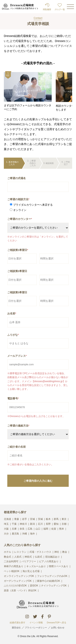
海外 (32, 534)
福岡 (46, 529)
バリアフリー (29, 562)
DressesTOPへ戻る (57, 622)
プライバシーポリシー (36, 628)
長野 (48, 524)
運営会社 (16, 628)
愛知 (56, 524)
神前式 (28, 557)
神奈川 (23, 524)
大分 (6, 534)
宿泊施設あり (52, 557)
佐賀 (54, 529)
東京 (64, 519)
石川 (40, 524)
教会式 (7, 557)
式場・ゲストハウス (40, 552)
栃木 (48, 519)
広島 (30, 529)
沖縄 (25, 534)
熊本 (62, 529)
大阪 (6, 529)
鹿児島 (15, 534)
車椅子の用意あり (14, 566)
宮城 (32, 519)
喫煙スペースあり (59, 566)
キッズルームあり (36, 566)
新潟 (32, 524)
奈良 (22, 529)
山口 (38, 529)
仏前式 (39, 557)
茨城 (40, 519)
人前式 (18, 557)
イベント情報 (36, 622)
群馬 (56, 519)
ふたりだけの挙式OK (15, 586)
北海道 (7, 519)
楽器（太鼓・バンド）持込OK (20, 591)
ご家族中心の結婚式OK (47, 581)
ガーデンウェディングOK (18, 581)
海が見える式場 (31, 571)
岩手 (25, 519)
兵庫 (14, 529)
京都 (64, 524)
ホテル (7, 552)
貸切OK (34, 586)
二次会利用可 (11, 562)
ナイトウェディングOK (54, 586)
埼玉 (6, 524)
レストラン (20, 552)
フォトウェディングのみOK (52, 576)
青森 (17, 519)
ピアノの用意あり (49, 562)
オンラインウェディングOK (19, 576)
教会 (65, 552)
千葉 (14, 524)
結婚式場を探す (18, 622)
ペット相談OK (12, 571)
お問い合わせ (58, 628)
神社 (57, 552)
